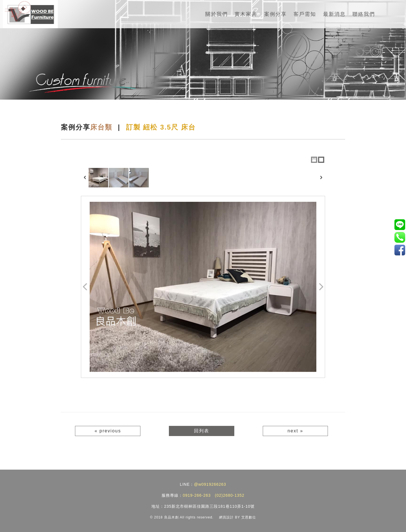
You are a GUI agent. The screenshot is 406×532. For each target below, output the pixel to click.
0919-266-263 (197, 495)
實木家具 (246, 14)
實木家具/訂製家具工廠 (400, 250)
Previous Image (85, 287)
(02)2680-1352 (230, 495)
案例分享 (275, 14)
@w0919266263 (210, 484)
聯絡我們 (364, 14)
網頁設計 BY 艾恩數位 (237, 517)
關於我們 (217, 14)
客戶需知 (305, 14)
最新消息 (334, 14)
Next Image (321, 287)
